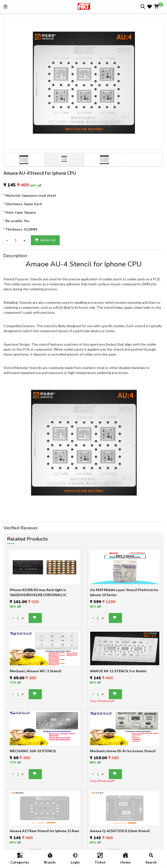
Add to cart (45, 240)
